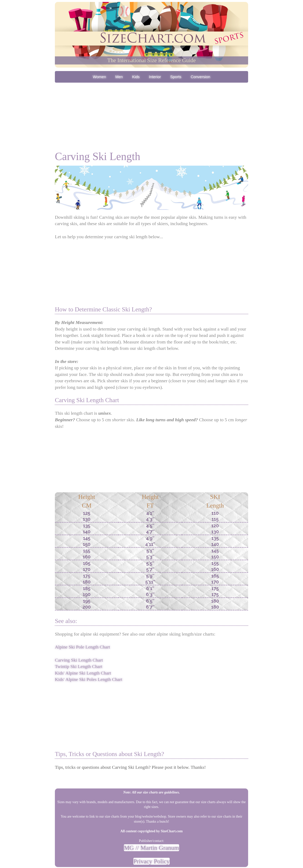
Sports (176, 77)
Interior (155, 77)
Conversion (200, 77)
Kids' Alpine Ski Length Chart (83, 673)
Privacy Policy (151, 861)
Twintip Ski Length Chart (79, 666)
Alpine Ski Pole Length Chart (82, 647)
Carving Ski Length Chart (79, 660)
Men (119, 77)
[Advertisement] (151, 113)
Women (99, 77)
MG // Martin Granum (151, 848)
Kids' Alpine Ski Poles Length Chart (89, 679)
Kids (136, 77)
